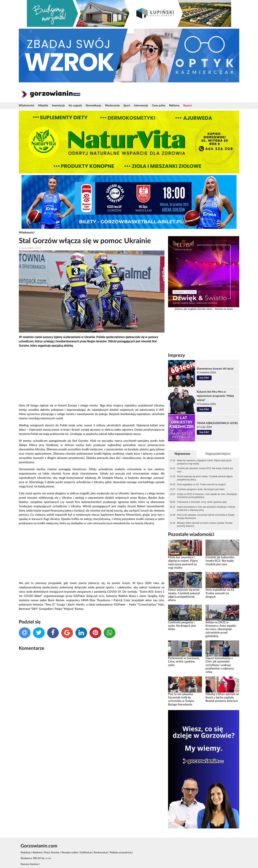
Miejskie (43, 106)
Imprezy (177, 355)
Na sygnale (75, 106)
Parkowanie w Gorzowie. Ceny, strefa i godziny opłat (202, 502)
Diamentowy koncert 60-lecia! (215, 369)
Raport (188, 106)
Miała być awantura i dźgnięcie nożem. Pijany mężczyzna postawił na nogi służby (204, 462)
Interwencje (141, 106)
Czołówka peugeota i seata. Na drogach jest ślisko (201, 489)
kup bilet (204, 378)
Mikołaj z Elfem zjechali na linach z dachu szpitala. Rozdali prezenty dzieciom (205, 525)
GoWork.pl (86, 853)
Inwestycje (58, 106)
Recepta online (70, 853)
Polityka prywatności (121, 853)
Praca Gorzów (52, 853)
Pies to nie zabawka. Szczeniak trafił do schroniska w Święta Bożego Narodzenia (206, 517)
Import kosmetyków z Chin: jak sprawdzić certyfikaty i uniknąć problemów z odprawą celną (206, 508)
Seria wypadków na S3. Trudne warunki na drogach (201, 484)
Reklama (174, 106)
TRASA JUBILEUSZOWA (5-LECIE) (217, 423)
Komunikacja (94, 106)
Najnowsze (182, 454)
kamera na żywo (224, 309)
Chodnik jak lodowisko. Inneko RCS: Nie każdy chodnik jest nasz (205, 470)
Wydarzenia (112, 106)
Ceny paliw (159, 106)
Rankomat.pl (101, 853)
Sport (127, 106)
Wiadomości (27, 106)
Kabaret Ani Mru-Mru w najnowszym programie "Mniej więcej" (215, 396)
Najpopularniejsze (218, 454)
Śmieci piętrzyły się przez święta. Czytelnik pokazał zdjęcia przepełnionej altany (205, 478)
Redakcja (26, 853)
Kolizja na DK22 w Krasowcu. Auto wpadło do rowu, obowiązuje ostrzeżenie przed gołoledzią (207, 496)
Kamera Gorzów (29, 864)
